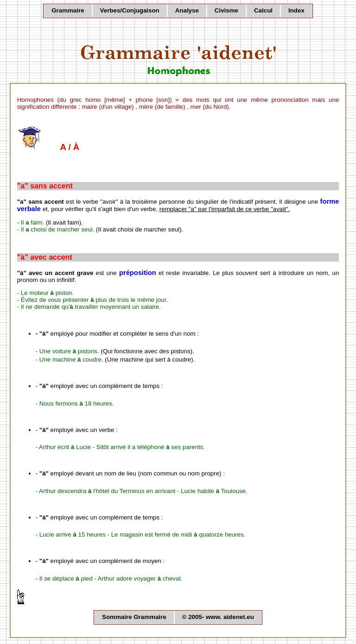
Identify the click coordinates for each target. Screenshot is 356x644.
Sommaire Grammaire (134, 617)
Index (296, 10)
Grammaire (68, 10)
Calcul (263, 10)
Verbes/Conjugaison (130, 10)
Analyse (187, 10)
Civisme (226, 10)
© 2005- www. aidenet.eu (218, 617)
